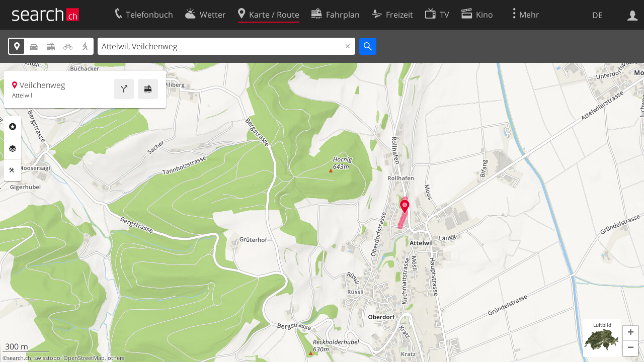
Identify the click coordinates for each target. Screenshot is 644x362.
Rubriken (13, 127)
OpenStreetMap (84, 358)
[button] (630, 333)
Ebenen (13, 149)
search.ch (19, 358)
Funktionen (13, 170)
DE (597, 15)
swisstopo (47, 358)
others (116, 358)
